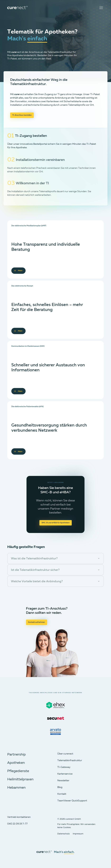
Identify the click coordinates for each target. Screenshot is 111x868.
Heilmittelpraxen (20, 779)
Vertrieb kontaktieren (19, 817)
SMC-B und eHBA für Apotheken (56, 523)
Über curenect (65, 754)
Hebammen (16, 788)
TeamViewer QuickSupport (72, 801)
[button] (56, 558)
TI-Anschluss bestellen (22, 115)
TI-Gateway (64, 767)
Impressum (78, 834)
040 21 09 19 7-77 (17, 824)
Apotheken (16, 763)
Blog (60, 787)
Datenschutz (63, 834)
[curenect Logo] (17, 8)
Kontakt (62, 794)
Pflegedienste (18, 771)
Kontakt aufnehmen (37, 622)
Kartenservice (65, 774)
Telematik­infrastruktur (70, 760)
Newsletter (63, 781)
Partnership (16, 755)
